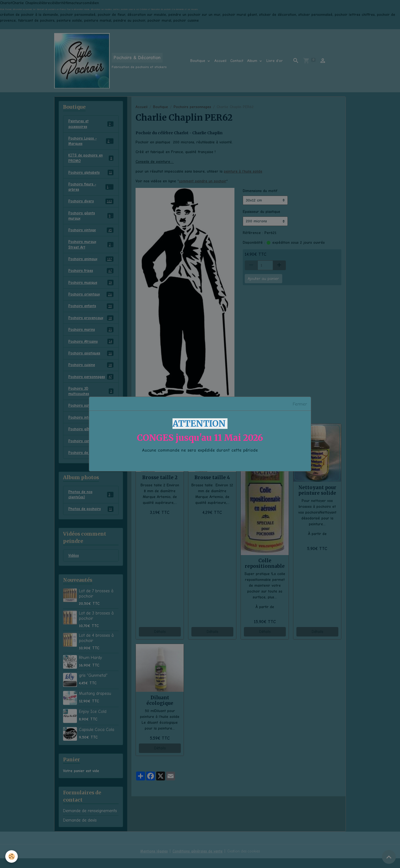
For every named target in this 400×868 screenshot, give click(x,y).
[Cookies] (12, 856)
